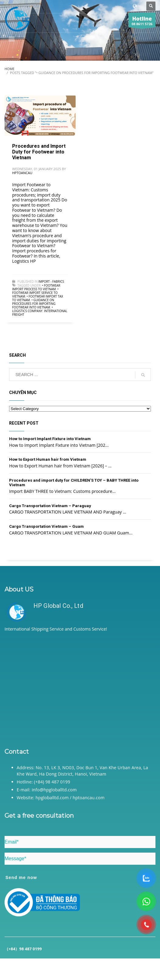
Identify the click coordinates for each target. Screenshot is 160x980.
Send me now (21, 877)
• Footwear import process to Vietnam (36, 287)
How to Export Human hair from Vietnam (48, 459)
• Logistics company (32, 309)
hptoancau (22, 173)
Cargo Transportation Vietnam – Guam (46, 526)
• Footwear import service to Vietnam (35, 293)
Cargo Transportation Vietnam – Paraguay (50, 506)
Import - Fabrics (51, 281)
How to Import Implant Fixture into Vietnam (50, 439)
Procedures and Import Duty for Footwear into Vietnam (39, 152)
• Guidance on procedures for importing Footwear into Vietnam (34, 304)
